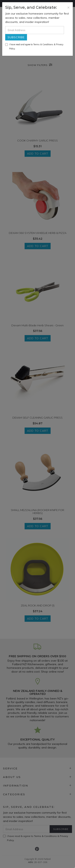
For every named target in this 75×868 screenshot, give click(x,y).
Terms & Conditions (43, 44)
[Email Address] (35, 30)
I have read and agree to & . (34, 47)
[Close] (68, 7)
